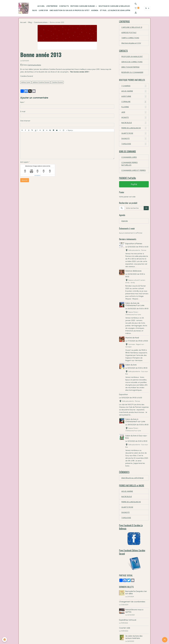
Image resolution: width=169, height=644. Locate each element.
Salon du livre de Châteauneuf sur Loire (135, 304)
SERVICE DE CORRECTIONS (132, 62)
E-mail (23, 111)
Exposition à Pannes (134, 243)
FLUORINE (134, 107)
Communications (41, 22)
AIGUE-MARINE (134, 91)
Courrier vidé (125, 628)
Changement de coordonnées (132, 602)
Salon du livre (131, 365)
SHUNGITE (134, 139)
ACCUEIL (41, 6)
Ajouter (25, 180)
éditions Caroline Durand (41, 82)
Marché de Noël (132, 338)
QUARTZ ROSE (134, 133)
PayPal (134, 184)
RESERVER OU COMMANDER (132, 72)
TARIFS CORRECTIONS (130, 38)
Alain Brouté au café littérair (133, 478)
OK (146, 208)
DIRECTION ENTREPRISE (130, 67)
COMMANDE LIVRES (129, 157)
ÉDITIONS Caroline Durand (83, 6)
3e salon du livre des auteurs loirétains (134, 637)
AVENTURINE (134, 96)
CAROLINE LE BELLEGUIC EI (132, 27)
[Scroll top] (165, 640)
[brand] (24, 8)
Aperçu (69, 130)
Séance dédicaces (133, 271)
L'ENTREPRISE (52, 6)
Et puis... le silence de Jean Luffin (115, 10)
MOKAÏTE (134, 118)
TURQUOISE (134, 144)
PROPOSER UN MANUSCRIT (132, 57)
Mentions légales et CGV (131, 43)
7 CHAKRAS (134, 86)
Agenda (95, 10)
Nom (22, 102)
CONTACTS (64, 6)
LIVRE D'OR (43, 10)
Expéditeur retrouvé (128, 620)
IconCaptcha (37, 175)
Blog (30, 22)
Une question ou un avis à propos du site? (70, 10)
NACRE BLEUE (134, 123)
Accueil (23, 22)
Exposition (123, 394)
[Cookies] (5, 640)
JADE (134, 112)
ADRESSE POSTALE (129, 33)
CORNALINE (134, 102)
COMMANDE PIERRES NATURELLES (129, 164)
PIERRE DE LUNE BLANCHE (134, 128)
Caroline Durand (57, 82)
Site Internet (25, 121)
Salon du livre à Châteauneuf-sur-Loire (135, 420)
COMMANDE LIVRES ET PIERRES (134, 170)
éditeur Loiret (26, 82)
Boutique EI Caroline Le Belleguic (114, 6)
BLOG (35, 10)
